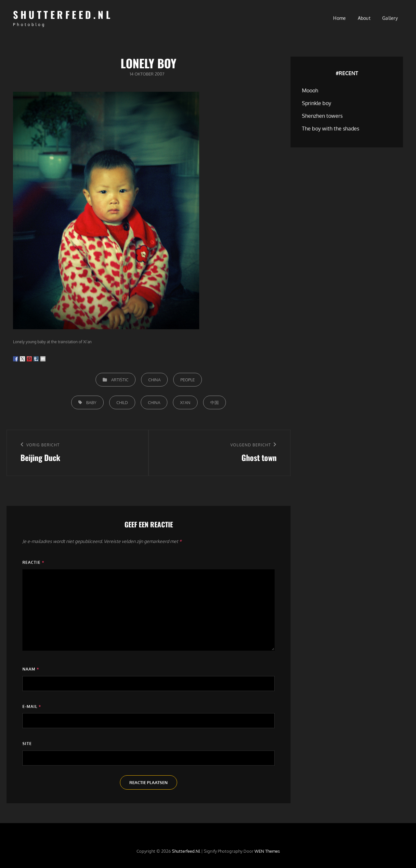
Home (339, 18)
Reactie (33, 562)
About (364, 18)
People (188, 380)
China (154, 380)
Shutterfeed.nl (63, 14)
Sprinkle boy (317, 103)
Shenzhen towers (322, 116)
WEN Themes (267, 851)
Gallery (390, 18)
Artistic (120, 380)
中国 (214, 402)
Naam (31, 669)
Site (27, 744)
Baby (91, 402)
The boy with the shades (331, 129)
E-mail (32, 706)
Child (122, 402)
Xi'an (185, 402)
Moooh (310, 90)
